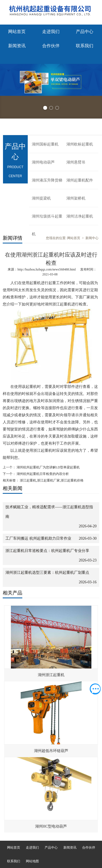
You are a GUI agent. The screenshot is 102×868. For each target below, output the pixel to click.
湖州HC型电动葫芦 (51, 826)
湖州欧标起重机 (80, 144)
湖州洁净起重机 (80, 216)
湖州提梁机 (41, 198)
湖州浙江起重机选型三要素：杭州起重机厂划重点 (47, 573)
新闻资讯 (17, 46)
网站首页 (17, 32)
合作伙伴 (51, 46)
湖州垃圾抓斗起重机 (47, 220)
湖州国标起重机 (45, 144)
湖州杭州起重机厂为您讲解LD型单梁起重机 (48, 467)
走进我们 (51, 32)
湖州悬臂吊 (76, 162)
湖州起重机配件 (80, 180)
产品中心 (85, 32)
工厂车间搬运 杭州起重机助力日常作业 (38, 538)
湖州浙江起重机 (51, 675)
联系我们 (85, 46)
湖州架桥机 (76, 198)
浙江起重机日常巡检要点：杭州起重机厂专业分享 (47, 551)
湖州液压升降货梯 (47, 180)
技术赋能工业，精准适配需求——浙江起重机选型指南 (49, 512)
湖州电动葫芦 (43, 162)
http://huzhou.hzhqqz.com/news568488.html (47, 269)
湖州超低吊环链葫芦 (51, 751)
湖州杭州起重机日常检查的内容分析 (42, 474)
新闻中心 (92, 238)
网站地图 (32, 861)
